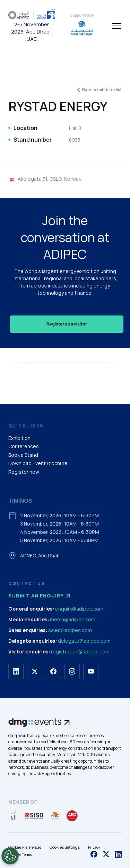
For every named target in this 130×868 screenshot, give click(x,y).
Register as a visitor (67, 324)
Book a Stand (23, 455)
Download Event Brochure (38, 463)
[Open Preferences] (10, 856)
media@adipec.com (73, 619)
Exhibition (19, 438)
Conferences (24, 446)
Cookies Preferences (25, 847)
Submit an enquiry (40, 596)
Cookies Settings (65, 847)
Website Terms (20, 855)
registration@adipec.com (80, 652)
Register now (24, 472)
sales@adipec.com (70, 630)
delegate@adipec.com (84, 641)
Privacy (94, 847)
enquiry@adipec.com (79, 609)
